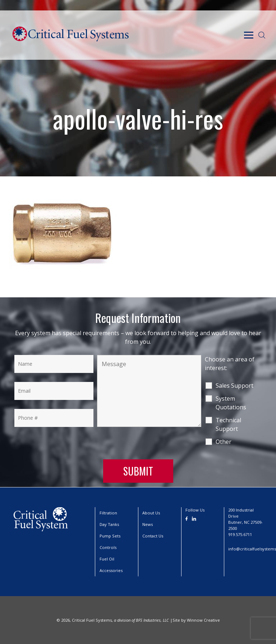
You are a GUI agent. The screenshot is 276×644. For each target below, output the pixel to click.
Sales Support (234, 386)
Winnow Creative (203, 620)
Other (224, 442)
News (148, 524)
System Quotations (231, 403)
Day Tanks (109, 524)
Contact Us (153, 536)
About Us (151, 513)
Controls (108, 547)
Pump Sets (110, 536)
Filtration (108, 513)
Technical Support (228, 424)
